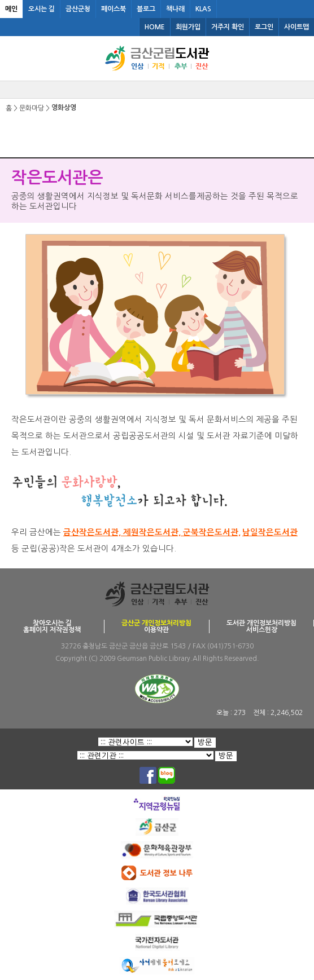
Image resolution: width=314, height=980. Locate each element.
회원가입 (188, 27)
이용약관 (156, 630)
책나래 (175, 9)
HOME (155, 27)
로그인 (264, 27)
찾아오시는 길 (52, 623)
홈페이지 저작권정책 (52, 630)
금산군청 (78, 9)
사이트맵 (296, 27)
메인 (11, 9)
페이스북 (114, 9)
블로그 (146, 9)
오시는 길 (42, 9)
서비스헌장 (262, 630)
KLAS (203, 9)
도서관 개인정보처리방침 (261, 623)
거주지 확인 (228, 27)
